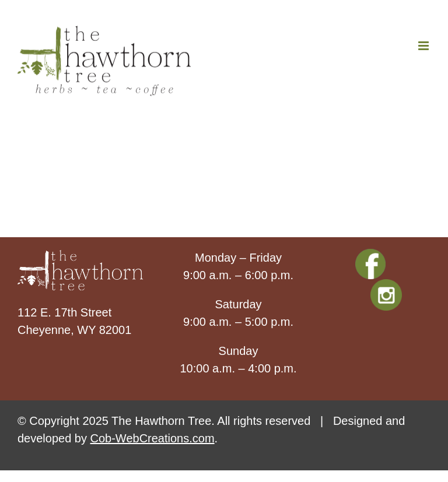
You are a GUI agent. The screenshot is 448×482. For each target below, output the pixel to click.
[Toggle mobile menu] (424, 46)
